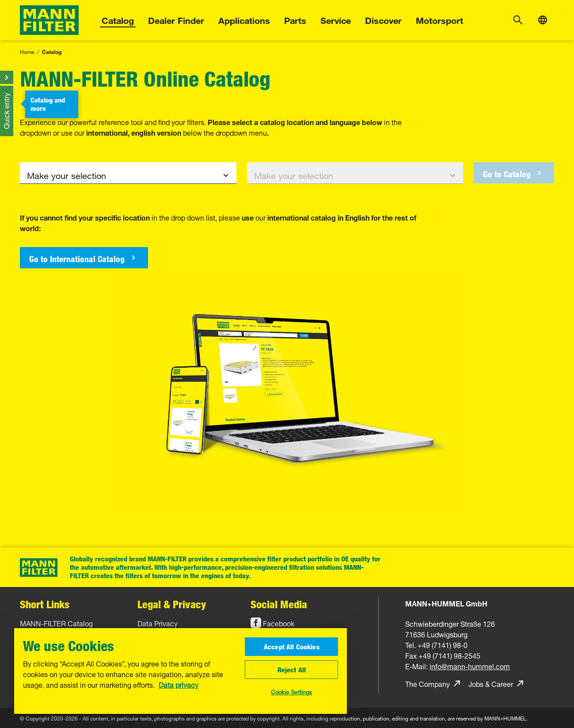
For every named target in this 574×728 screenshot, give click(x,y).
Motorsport (439, 19)
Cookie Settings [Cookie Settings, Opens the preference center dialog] (291, 691)
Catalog (118, 19)
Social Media (279, 604)
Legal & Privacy (172, 604)
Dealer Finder (176, 19)
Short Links (45, 604)
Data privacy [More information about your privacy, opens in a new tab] (179, 684)
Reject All (292, 670)
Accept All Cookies (292, 647)
